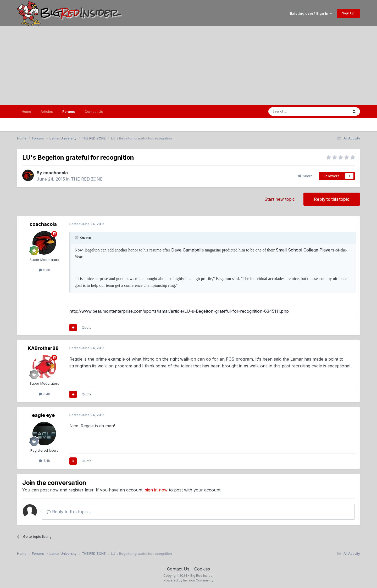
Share (305, 176)
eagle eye (43, 415)
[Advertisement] (188, 65)
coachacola (56, 173)
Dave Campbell (186, 250)
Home (26, 111)
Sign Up (348, 13)
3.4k (44, 394)
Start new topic (280, 199)
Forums (69, 114)
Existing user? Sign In (311, 13)
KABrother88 (43, 348)
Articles (47, 111)
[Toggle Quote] (77, 238)
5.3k (44, 270)
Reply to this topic (332, 199)
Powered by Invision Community (188, 580)
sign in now (156, 490)
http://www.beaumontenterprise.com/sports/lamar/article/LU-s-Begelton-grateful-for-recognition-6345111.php (179, 311)
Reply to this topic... (69, 512)
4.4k (44, 461)
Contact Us (94, 111)
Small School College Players (305, 250)
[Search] (295, 111)
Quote (87, 327)
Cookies (202, 569)
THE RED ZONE (87, 179)
